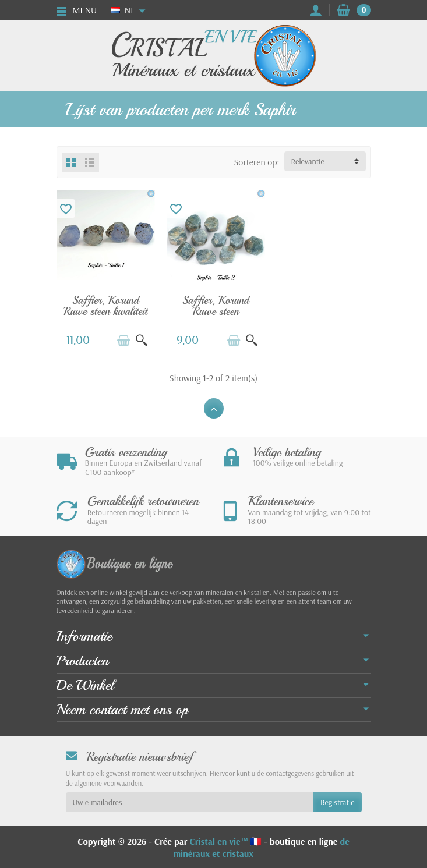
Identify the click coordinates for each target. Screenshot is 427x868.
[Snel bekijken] (140, 339)
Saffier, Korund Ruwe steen (213, 305)
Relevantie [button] (308, 161)
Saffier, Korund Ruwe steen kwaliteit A (105, 310)
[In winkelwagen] (122, 339)
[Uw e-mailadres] (190, 801)
